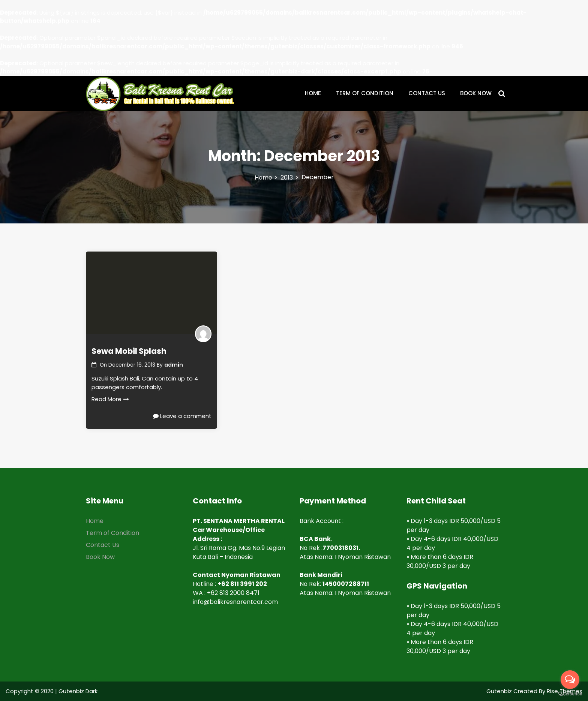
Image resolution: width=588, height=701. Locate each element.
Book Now (100, 557)
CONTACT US (427, 93)
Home (95, 521)
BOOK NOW (476, 93)
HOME (313, 93)
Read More (110, 399)
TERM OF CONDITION (365, 93)
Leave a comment (182, 416)
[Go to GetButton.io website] (570, 694)
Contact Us (103, 545)
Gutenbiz (500, 691)
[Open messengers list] (570, 680)
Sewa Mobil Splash (129, 351)
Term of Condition (112, 533)
